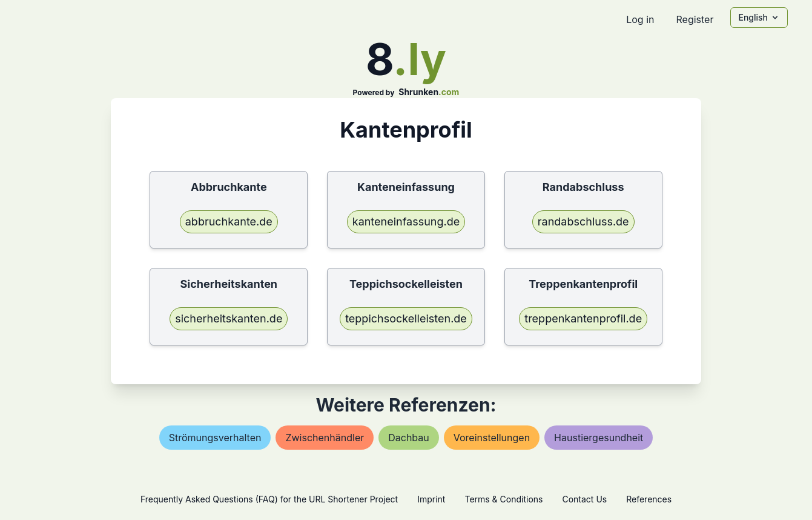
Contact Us (584, 499)
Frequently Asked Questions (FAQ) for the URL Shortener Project (269, 499)
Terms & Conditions (503, 499)
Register (695, 19)
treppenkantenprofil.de (583, 318)
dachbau (409, 438)
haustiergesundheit (599, 438)
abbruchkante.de (229, 222)
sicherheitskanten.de (229, 318)
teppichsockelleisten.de (406, 318)
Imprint (431, 499)
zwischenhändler (325, 438)
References (649, 499)
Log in (640, 19)
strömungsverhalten (215, 438)
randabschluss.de (583, 222)
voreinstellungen (492, 438)
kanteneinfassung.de (406, 222)
